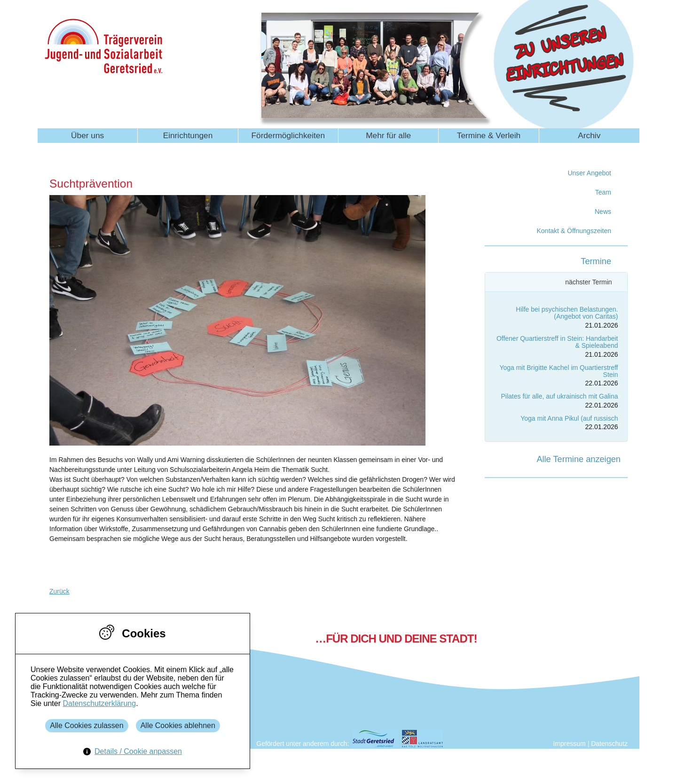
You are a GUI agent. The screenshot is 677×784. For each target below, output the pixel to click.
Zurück (59, 591)
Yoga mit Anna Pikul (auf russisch (569, 418)
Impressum (570, 744)
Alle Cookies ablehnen (178, 725)
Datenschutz (609, 744)
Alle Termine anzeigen (579, 459)
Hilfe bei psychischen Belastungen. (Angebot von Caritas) (567, 313)
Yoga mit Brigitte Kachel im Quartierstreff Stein (559, 371)
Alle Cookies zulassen (87, 725)
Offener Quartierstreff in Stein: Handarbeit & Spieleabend (557, 342)
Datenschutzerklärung (99, 703)
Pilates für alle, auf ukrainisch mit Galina (560, 396)
